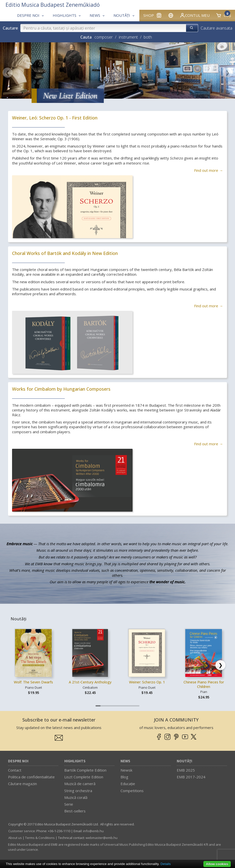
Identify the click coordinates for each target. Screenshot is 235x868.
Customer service (22, 831)
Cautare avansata (216, 28)
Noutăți (184, 761)
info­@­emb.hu (93, 831)
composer (104, 37)
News (125, 761)
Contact (15, 770)
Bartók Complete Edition (85, 770)
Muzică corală (76, 797)
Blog (124, 777)
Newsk (126, 770)
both (148, 37)
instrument (128, 37)
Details (166, 864)
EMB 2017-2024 (191, 777)
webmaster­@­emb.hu (102, 838)
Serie (69, 804)
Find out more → (209, 170)
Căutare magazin (22, 784)
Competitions (132, 791)
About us (15, 838)
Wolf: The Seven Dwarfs (33, 682)
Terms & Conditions (40, 838)
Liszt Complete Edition (84, 777)
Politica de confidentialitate (31, 777)
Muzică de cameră (80, 784)
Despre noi (18, 761)
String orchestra (78, 791)
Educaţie (128, 784)
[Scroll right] (220, 665)
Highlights (75, 761)
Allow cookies (217, 864)
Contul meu (195, 15)
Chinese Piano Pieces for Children (204, 684)
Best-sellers (75, 811)
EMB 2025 (186, 770)
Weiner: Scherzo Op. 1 (147, 682)
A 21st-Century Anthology (90, 682)
